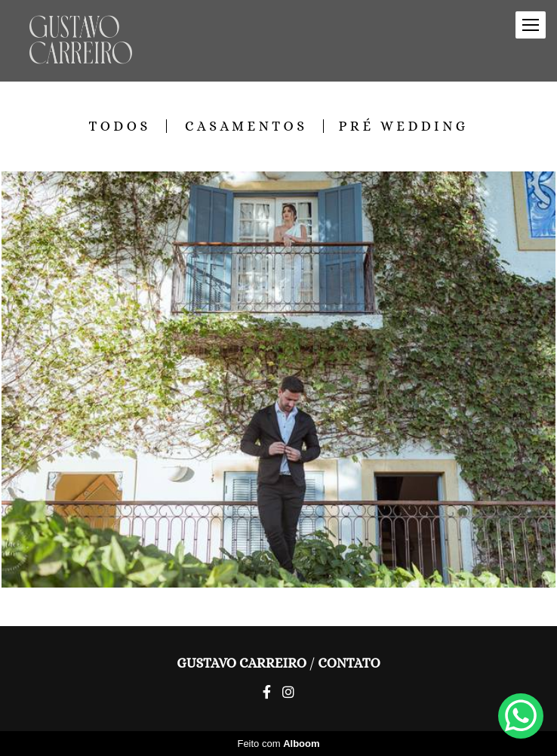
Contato (349, 663)
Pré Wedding (404, 126)
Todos (119, 126)
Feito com (278, 744)
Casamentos (246, 126)
